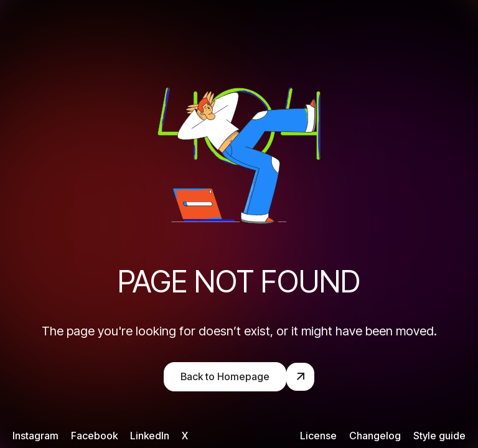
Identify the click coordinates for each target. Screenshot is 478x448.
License (318, 436)
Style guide (439, 436)
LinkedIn (150, 436)
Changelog (375, 436)
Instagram (35, 436)
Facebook (94, 436)
